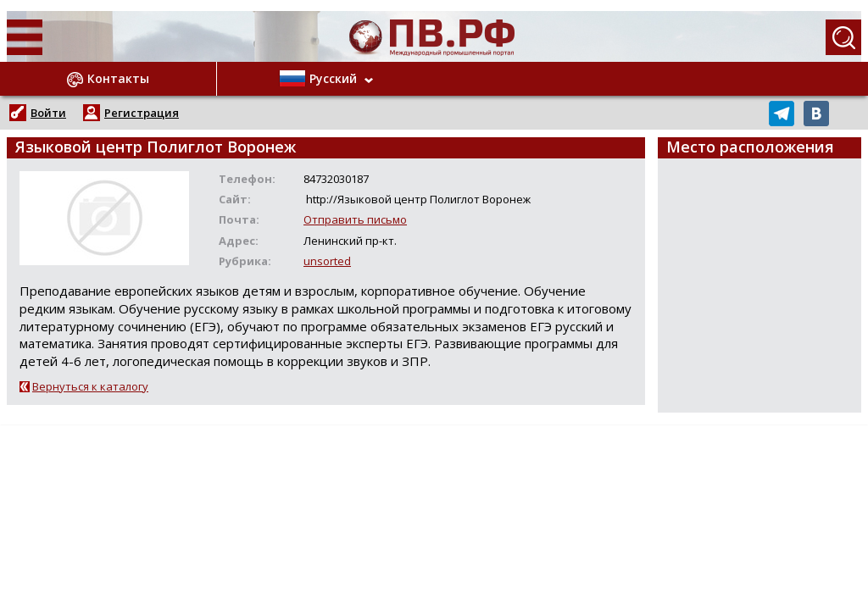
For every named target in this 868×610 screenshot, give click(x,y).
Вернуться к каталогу (90, 386)
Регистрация (142, 113)
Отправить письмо (355, 219)
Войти (48, 113)
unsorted (327, 261)
